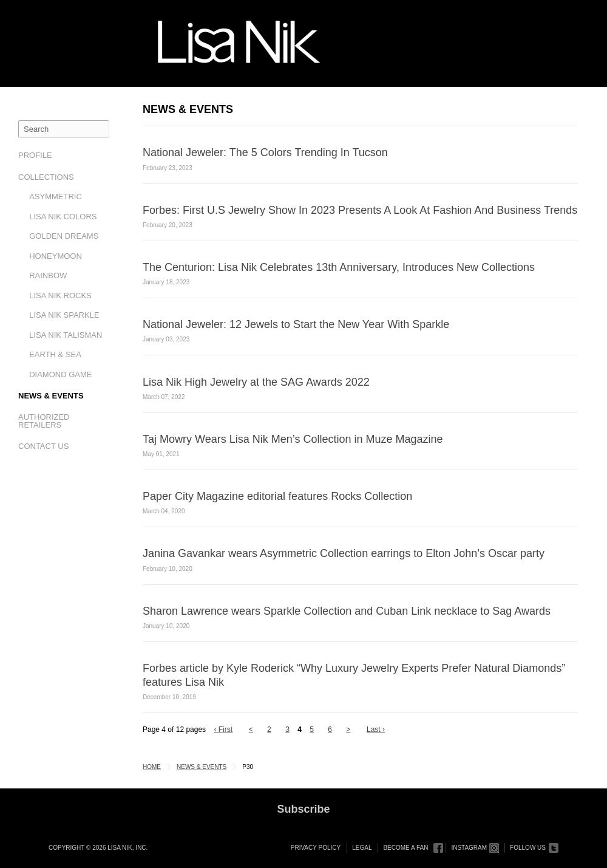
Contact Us (43, 446)
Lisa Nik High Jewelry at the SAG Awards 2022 (256, 382)
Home (152, 767)
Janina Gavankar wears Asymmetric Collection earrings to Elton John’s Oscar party (344, 553)
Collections (46, 177)
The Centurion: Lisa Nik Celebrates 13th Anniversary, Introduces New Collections (339, 267)
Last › (376, 730)
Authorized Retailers (44, 421)
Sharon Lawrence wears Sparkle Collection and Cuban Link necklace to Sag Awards (347, 611)
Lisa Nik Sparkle (64, 315)
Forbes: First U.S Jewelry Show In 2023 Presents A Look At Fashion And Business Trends (360, 210)
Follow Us (528, 848)
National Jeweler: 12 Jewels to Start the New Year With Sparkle (296, 324)
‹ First (223, 730)
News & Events (51, 396)
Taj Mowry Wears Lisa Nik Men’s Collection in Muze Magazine (293, 439)
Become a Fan (405, 848)
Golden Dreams (64, 236)
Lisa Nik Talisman (66, 335)
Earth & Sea (55, 354)
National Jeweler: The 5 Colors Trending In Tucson (265, 152)
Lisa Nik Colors (63, 217)
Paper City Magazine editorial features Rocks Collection (277, 496)
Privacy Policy (316, 848)
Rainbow (48, 275)
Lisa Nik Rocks (60, 296)
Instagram (469, 848)
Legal (362, 848)
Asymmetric (56, 196)
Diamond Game (60, 374)
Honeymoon (56, 256)
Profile (35, 155)
